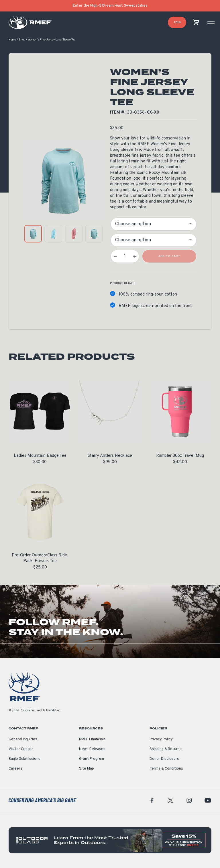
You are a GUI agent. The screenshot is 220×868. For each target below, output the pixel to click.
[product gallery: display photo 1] (33, 234)
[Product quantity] (125, 257)
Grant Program (92, 759)
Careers (15, 769)
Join (177, 23)
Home (12, 40)
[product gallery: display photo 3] (74, 234)
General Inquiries (23, 740)
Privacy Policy (161, 740)
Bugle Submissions (24, 759)
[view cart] (196, 23)
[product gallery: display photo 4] (94, 234)
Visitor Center (21, 749)
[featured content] (110, 841)
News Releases (92, 749)
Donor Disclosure (164, 759)
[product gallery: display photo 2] (53, 234)
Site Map (87, 769)
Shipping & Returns (166, 749)
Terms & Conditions (166, 769)
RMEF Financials (92, 740)
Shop (22, 40)
